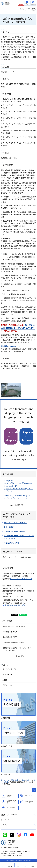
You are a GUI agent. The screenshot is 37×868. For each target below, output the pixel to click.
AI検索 (33, 866)
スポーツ (29, 780)
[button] (21, 3)
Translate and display (12, 436)
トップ (3, 866)
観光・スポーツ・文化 (18, 780)
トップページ (5, 780)
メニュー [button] (26, 866)
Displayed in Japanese (27, 436)
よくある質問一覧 (17, 505)
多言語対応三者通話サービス (15, 605)
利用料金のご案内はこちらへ (11, 346)
